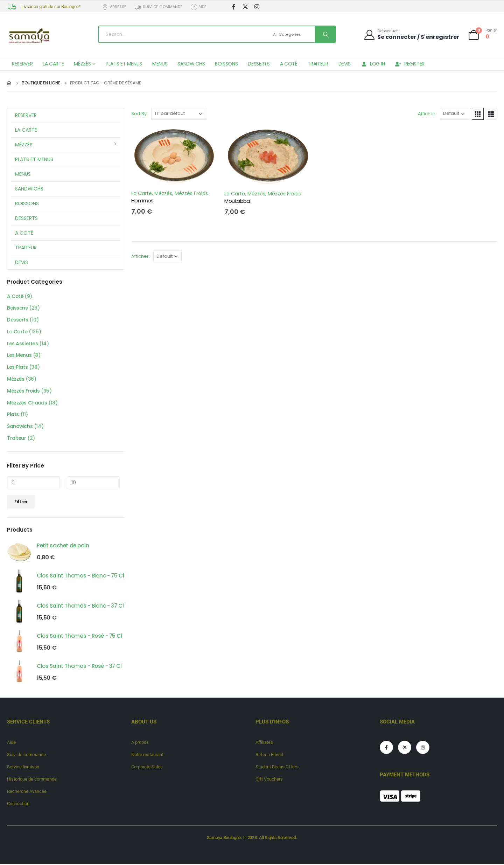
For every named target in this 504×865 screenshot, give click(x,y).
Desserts (259, 64)
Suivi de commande (158, 7)
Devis (345, 64)
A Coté (289, 64)
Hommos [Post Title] (142, 200)
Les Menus (19, 356)
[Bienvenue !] (411, 34)
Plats (13, 416)
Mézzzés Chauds (27, 404)
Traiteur (318, 64)
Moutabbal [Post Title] (237, 201)
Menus (160, 64)
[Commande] (179, 114)
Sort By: (139, 114)
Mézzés (82, 64)
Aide (198, 7)
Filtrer (21, 503)
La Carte (53, 64)
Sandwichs (191, 64)
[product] (19, 552)
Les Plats (17, 368)
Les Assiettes (23, 344)
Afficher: (427, 114)
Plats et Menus (124, 64)
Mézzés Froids (191, 193)
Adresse (114, 7)
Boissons (226, 64)
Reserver (22, 64)
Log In (373, 64)
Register (410, 64)
